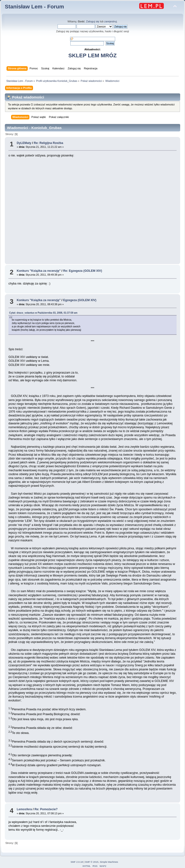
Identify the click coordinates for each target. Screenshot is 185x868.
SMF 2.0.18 (77, 862)
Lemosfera (24, 809)
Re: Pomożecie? (46, 809)
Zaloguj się (92, 21)
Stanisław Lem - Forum (34, 7)
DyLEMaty (24, 143)
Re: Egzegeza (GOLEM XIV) (83, 271)
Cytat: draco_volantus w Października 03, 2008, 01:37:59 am (43, 313)
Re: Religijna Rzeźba (48, 143)
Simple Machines (109, 862)
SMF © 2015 (92, 862)
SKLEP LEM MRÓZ (92, 55)
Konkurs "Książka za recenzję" (39, 271)
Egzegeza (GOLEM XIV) (80, 300)
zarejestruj (111, 21)
